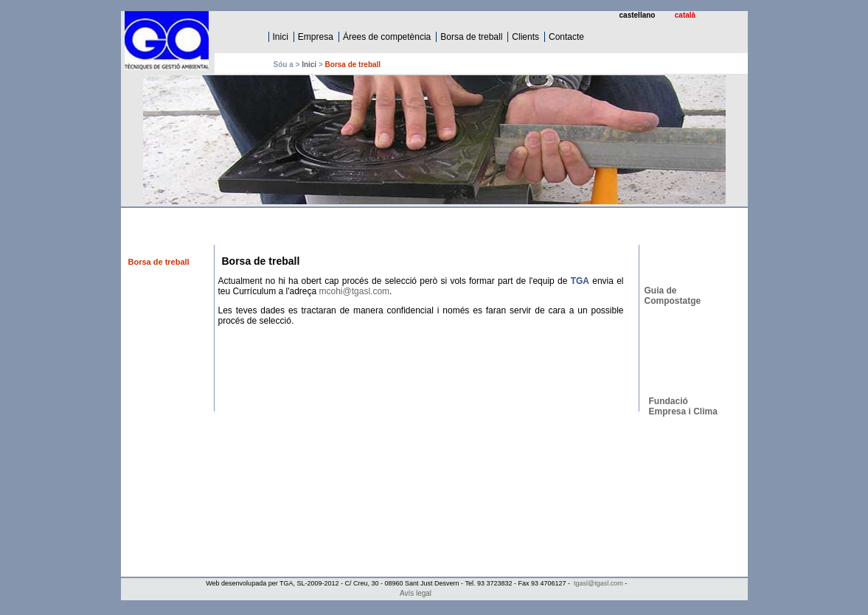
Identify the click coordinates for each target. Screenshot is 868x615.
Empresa (316, 37)
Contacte (566, 37)
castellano (638, 15)
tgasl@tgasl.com (598, 583)
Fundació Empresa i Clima (683, 406)
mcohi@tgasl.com (355, 291)
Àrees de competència (387, 37)
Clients (525, 37)
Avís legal (416, 593)
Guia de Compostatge (673, 296)
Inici (281, 37)
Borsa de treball (471, 37)
